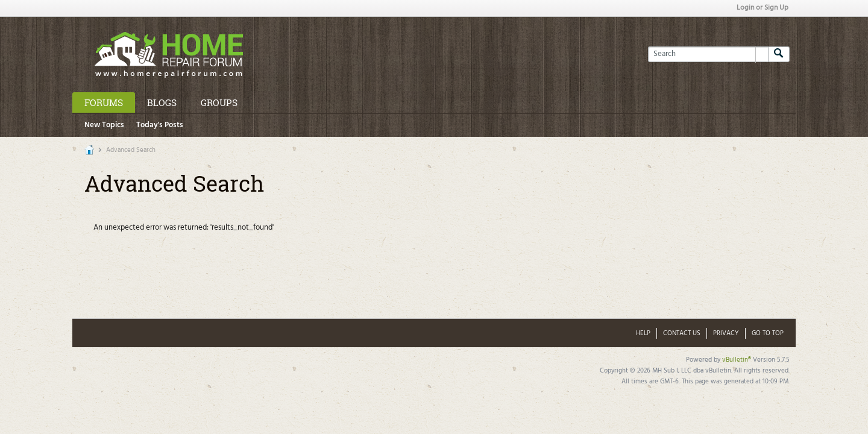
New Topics (104, 125)
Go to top (768, 333)
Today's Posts (160, 125)
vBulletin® (737, 360)
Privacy (726, 333)
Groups (219, 102)
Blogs (162, 102)
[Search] (708, 54)
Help (643, 333)
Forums (104, 102)
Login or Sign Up (763, 8)
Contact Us (682, 333)
